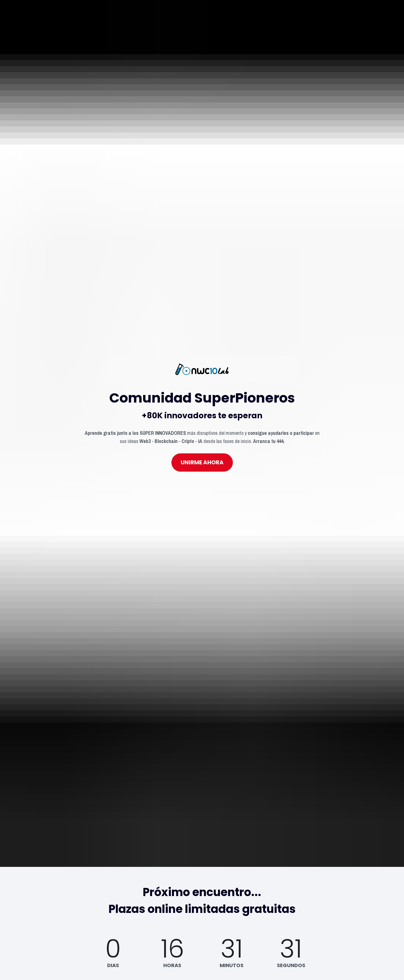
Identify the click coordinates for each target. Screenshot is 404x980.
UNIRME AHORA (202, 432)
